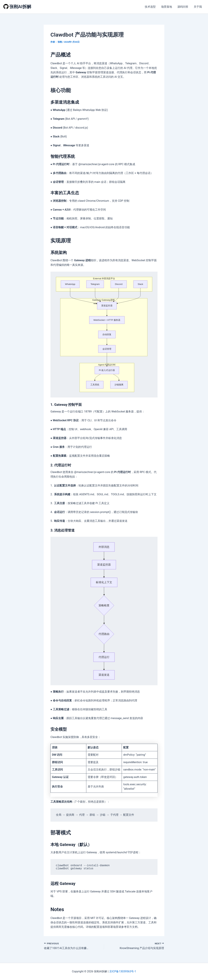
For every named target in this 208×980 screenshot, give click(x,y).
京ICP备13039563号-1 (123, 971)
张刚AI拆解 (20, 7)
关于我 (198, 7)
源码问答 (183, 7)
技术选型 (150, 7)
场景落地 (167, 7)
